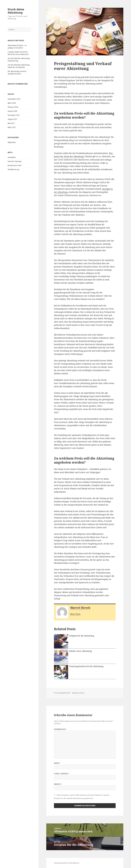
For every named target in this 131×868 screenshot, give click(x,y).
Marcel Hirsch (80, 608)
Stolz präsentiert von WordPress (67, 863)
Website (58, 784)
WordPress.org (14, 169)
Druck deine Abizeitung (16, 11)
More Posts (75, 614)
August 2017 (12, 119)
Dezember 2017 (14, 115)
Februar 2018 (13, 107)
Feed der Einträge (15, 161)
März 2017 (12, 127)
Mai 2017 (11, 123)
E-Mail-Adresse (62, 774)
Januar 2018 (12, 111)
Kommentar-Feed (14, 165)
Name (57, 763)
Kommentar (60, 729)
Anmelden (12, 157)
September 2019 (14, 99)
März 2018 (12, 103)
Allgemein (12, 142)
